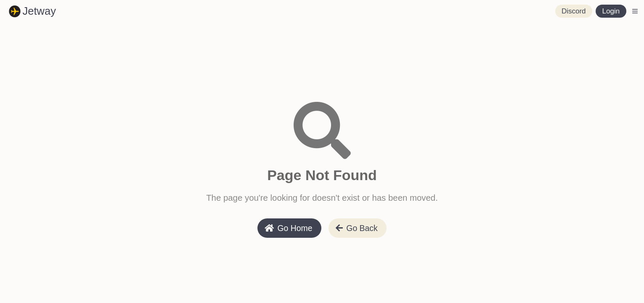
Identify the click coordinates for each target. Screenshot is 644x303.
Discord (574, 11)
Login (611, 11)
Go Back (357, 228)
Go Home (288, 228)
